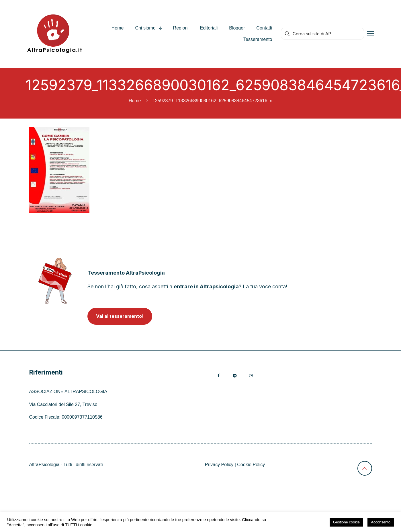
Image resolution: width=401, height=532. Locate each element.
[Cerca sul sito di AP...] (322, 34)
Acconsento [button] (381, 522)
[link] (55, 281)
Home (135, 101)
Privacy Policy (219, 465)
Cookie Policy (251, 465)
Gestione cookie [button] (346, 522)
